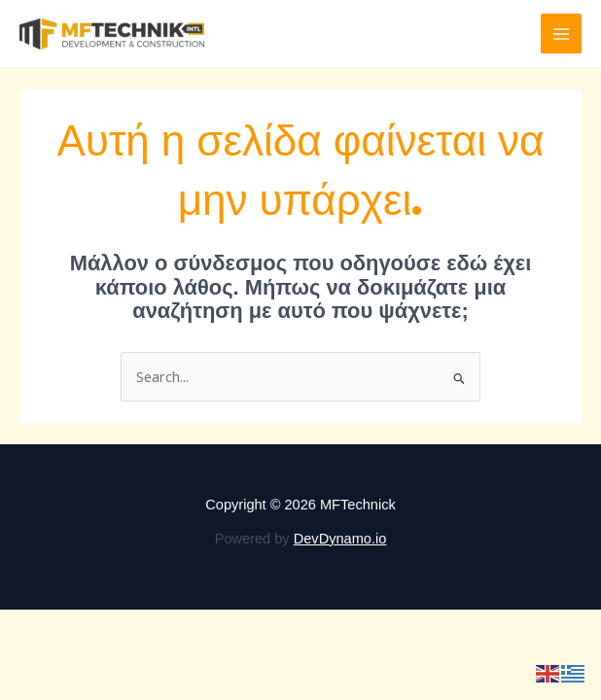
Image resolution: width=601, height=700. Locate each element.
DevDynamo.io (340, 539)
